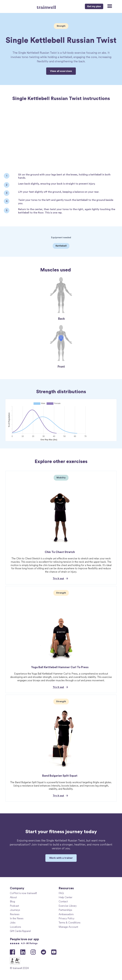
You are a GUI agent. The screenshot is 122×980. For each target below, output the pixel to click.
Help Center (65, 897)
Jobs (13, 922)
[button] (108, 6)
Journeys (15, 910)
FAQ (61, 893)
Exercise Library (68, 906)
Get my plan (94, 6)
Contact (63, 901)
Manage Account (68, 927)
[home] (47, 6)
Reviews (15, 914)
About (13, 897)
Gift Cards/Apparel (20, 931)
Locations (15, 927)
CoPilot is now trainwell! (23, 893)
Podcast (14, 906)
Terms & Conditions (70, 922)
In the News (17, 918)
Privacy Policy (66, 918)
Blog (12, 901)
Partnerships (65, 910)
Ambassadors (66, 914)
